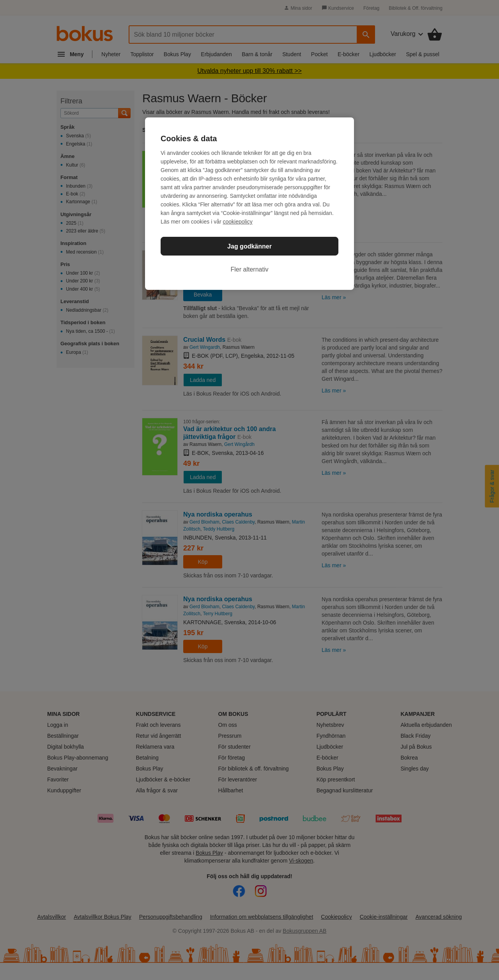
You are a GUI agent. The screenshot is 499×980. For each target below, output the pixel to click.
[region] (249, 204)
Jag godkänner (249, 246)
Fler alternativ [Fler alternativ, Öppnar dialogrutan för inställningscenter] (250, 269)
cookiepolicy (238, 222)
